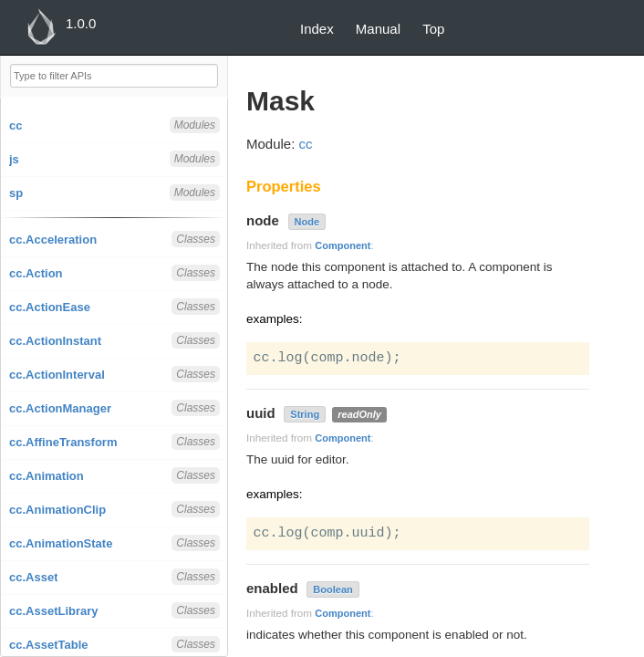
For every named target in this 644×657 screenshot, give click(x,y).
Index (317, 29)
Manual (378, 29)
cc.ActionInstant (55, 341)
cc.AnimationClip (57, 510)
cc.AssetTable (48, 645)
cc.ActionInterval (57, 375)
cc (16, 125)
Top (433, 29)
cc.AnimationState (61, 543)
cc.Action (36, 273)
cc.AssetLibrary (54, 611)
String (305, 414)
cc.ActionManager (60, 408)
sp (16, 193)
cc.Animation (47, 476)
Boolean (332, 589)
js (14, 159)
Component (343, 245)
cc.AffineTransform (63, 442)
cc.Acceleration (53, 240)
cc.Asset (33, 577)
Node (307, 222)
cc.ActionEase (50, 307)
